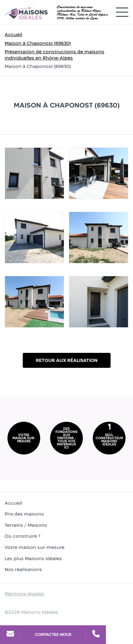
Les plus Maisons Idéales (33, 558)
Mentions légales (24, 594)
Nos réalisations (23, 569)
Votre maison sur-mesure (35, 547)
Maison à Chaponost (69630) (38, 43)
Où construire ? (22, 536)
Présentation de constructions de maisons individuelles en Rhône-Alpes (55, 55)
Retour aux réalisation (67, 360)
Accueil (13, 34)
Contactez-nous (53, 634)
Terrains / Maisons (26, 525)
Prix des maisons (24, 514)
